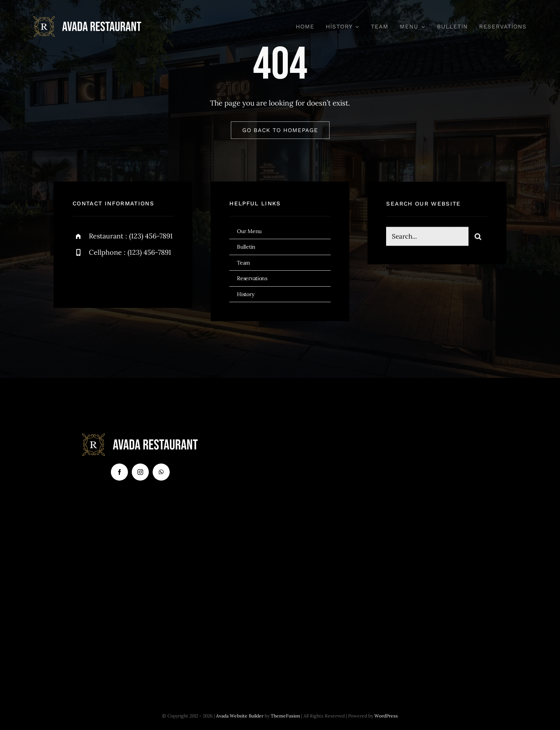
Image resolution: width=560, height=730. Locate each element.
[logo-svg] (88, 20)
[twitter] (102, 277)
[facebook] (81, 277)
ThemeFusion (285, 716)
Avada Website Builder (240, 716)
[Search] (478, 237)
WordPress (386, 716)
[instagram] (123, 277)
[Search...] (427, 237)
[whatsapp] (161, 472)
